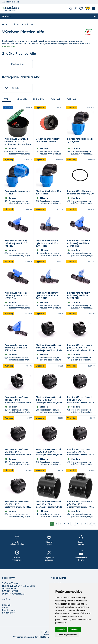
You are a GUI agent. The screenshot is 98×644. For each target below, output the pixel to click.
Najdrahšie (39, 99)
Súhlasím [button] (61, 629)
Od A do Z (55, 99)
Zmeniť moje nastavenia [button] (67, 635)
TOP (6, 99)
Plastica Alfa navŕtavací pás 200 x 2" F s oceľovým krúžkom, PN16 (80, 507)
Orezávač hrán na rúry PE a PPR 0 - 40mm (48, 141)
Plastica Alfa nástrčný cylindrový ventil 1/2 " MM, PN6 (16, 244)
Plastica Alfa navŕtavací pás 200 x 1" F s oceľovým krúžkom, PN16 (49, 507)
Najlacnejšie (21, 99)
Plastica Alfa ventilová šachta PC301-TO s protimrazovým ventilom (18, 142)
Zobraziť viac (8, 46)
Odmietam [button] (74, 629)
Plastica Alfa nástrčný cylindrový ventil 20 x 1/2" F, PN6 (16, 297)
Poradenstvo (8, 615)
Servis (5, 610)
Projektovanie (9, 613)
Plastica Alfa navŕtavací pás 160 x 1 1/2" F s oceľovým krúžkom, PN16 (49, 454)
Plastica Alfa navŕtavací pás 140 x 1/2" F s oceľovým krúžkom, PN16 (80, 402)
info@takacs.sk (10, 2)
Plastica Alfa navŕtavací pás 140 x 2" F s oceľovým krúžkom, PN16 (18, 454)
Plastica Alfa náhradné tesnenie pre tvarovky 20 (80, 193)
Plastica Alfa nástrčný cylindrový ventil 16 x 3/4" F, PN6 (47, 244)
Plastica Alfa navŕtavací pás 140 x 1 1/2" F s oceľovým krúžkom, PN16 (49, 402)
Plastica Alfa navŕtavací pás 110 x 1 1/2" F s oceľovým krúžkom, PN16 (49, 349)
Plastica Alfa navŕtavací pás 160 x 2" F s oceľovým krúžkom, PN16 (18, 507)
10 (90, 526)
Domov (6, 24)
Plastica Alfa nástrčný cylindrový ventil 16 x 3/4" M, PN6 (78, 244)
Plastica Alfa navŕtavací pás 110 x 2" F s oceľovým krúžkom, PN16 (18, 402)
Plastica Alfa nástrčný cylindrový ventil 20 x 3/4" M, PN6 (16, 349)
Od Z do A (72, 99)
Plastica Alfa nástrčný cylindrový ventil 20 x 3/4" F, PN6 (47, 297)
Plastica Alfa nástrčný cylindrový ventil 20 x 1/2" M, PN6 (78, 297)
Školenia (6, 607)
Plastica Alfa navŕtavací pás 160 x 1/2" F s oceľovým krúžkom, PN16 (80, 454)
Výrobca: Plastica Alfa (24, 24)
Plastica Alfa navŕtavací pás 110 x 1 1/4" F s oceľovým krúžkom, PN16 (80, 349)
